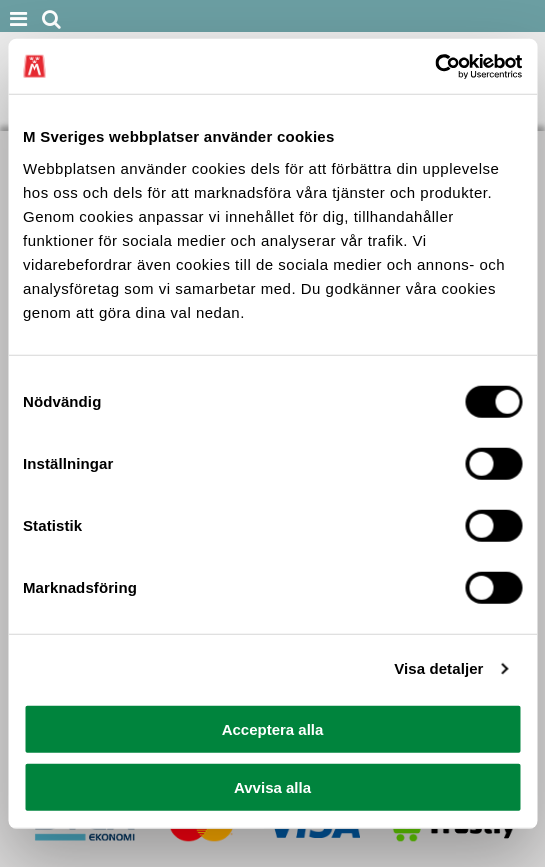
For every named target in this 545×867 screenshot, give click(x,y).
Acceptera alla (273, 728)
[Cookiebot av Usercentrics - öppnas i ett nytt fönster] (434, 66)
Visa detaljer (438, 668)
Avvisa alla (272, 787)
